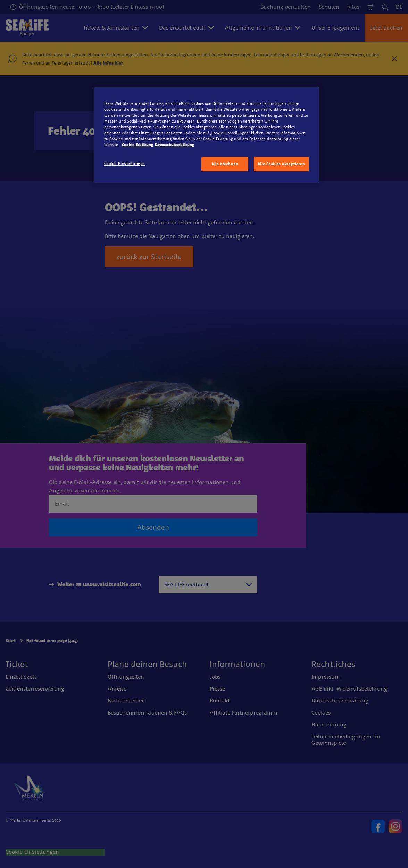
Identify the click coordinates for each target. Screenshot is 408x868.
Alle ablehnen (225, 164)
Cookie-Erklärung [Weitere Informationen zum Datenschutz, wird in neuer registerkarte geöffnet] (138, 145)
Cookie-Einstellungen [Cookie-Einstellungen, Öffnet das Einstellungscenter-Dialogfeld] (125, 164)
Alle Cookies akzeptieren (281, 164)
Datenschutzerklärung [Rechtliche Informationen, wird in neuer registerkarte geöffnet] (174, 145)
